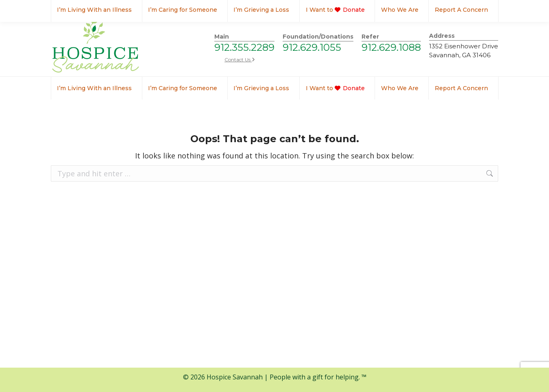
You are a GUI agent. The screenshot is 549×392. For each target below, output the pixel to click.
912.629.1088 (391, 47)
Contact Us (240, 60)
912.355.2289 (244, 47)
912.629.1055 (312, 47)
